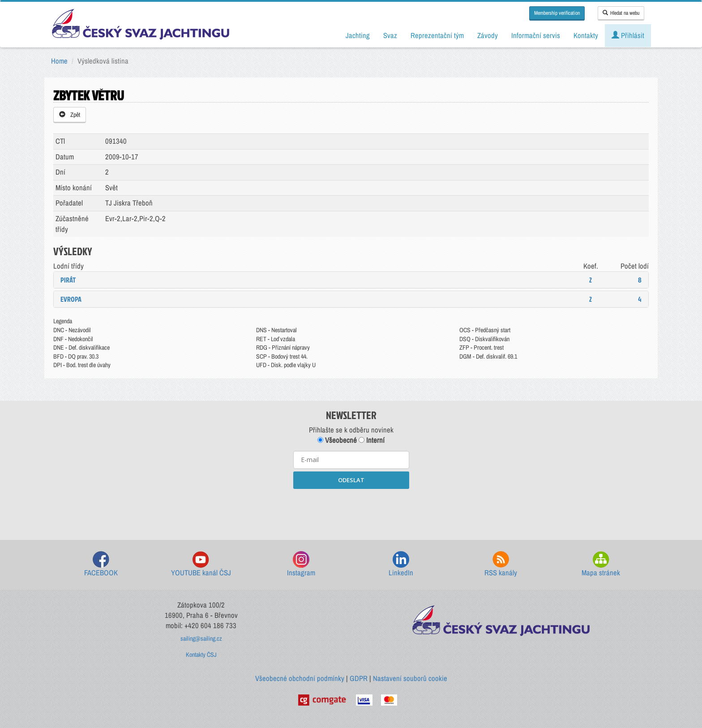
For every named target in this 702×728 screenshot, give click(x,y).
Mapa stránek (601, 564)
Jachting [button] (358, 35)
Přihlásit (628, 35)
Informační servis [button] (536, 35)
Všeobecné (337, 440)
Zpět (70, 115)
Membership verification (557, 13)
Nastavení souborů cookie (410, 678)
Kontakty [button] (586, 35)
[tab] (351, 280)
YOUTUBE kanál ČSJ (201, 564)
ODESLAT (351, 480)
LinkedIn (401, 564)
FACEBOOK (101, 564)
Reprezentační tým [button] (437, 35)
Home (59, 61)
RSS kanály (501, 564)
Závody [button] (488, 35)
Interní (372, 440)
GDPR (359, 678)
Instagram (301, 564)
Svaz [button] (390, 35)
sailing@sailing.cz (201, 638)
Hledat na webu (621, 13)
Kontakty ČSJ (201, 655)
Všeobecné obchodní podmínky (300, 678)
